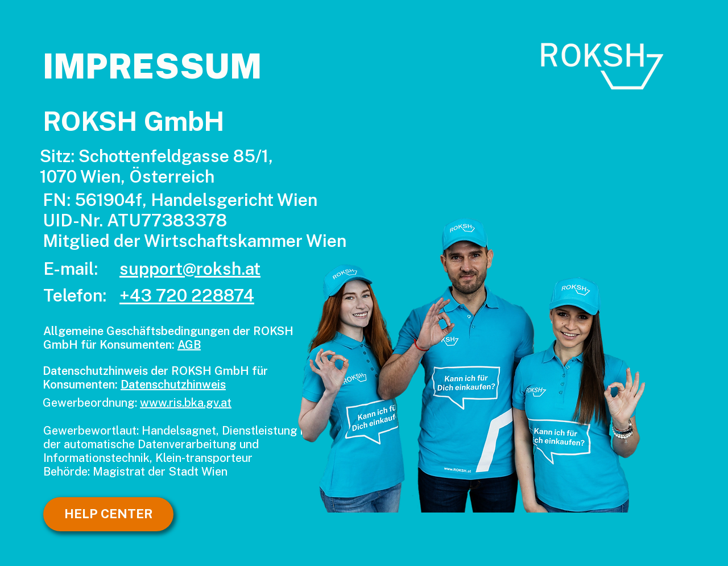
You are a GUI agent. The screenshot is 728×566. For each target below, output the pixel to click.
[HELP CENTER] (108, 514)
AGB (189, 345)
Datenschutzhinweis (173, 385)
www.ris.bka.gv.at (186, 403)
